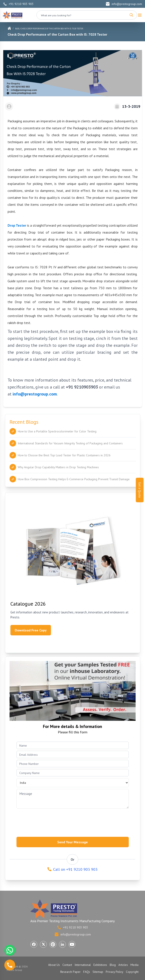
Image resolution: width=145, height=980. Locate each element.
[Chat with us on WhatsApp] (10, 950)
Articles (123, 965)
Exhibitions (100, 965)
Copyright (132, 972)
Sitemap (98, 972)
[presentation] (49, 821)
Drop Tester (17, 225)
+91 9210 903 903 (18, 4)
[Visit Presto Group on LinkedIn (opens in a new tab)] (62, 944)
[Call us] (10, 965)
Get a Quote (140, 490)
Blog (17, 29)
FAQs (87, 972)
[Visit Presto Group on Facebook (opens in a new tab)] (34, 944)
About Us (54, 965)
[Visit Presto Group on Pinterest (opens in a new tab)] (53, 944)
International (83, 965)
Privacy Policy (115, 972)
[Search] (131, 15)
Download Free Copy (31, 630)
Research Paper (70, 972)
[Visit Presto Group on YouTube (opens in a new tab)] (72, 944)
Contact (67, 965)
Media (134, 965)
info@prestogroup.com (124, 4)
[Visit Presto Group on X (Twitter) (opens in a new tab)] (43, 944)
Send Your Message (72, 842)
